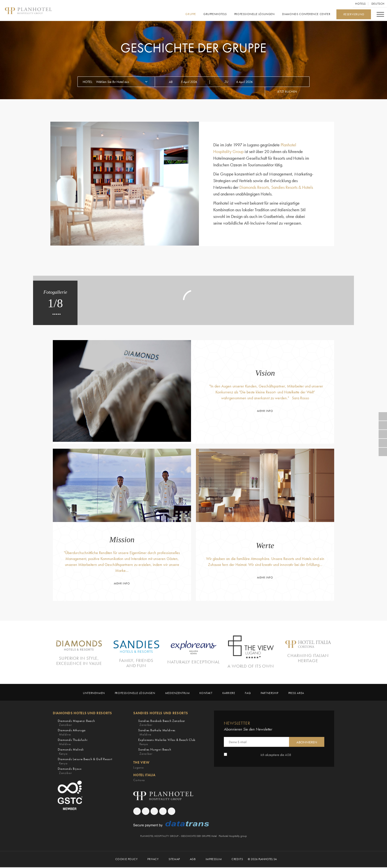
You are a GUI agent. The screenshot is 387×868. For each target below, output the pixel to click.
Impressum (214, 860)
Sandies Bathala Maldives (157, 733)
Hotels (360, 4)
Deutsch (378, 4)
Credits (237, 860)
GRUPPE (191, 14)
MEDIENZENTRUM (177, 694)
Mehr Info (265, 411)
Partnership (270, 694)
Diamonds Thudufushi (73, 743)
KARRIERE (229, 694)
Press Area (296, 694)
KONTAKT (206, 694)
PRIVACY (153, 860)
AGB (288, 755)
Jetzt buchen (287, 92)
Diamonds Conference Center (306, 14)
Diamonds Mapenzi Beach (76, 723)
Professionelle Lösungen (254, 14)
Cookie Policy (126, 860)
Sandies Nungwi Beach (155, 752)
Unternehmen (94, 694)
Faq (248, 694)
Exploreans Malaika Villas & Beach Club (167, 743)
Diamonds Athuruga (72, 733)
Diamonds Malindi (71, 752)
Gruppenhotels (215, 14)
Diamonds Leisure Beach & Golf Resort (85, 762)
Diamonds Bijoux (70, 771)
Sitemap (174, 860)
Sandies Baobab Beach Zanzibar (162, 723)
